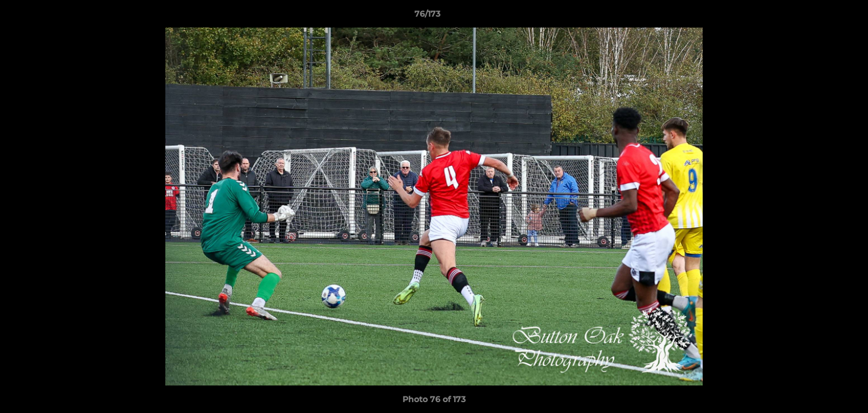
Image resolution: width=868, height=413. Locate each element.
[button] (820, 17)
